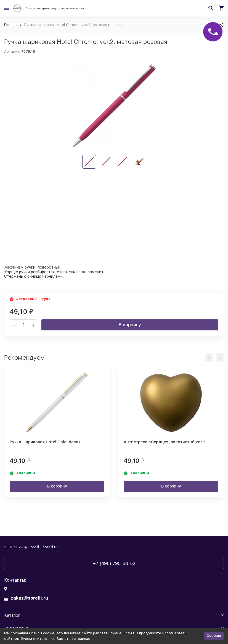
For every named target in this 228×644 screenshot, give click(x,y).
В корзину (130, 325)
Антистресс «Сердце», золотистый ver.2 (165, 442)
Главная (11, 25)
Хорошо (214, 636)
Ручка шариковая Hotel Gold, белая (45, 442)
